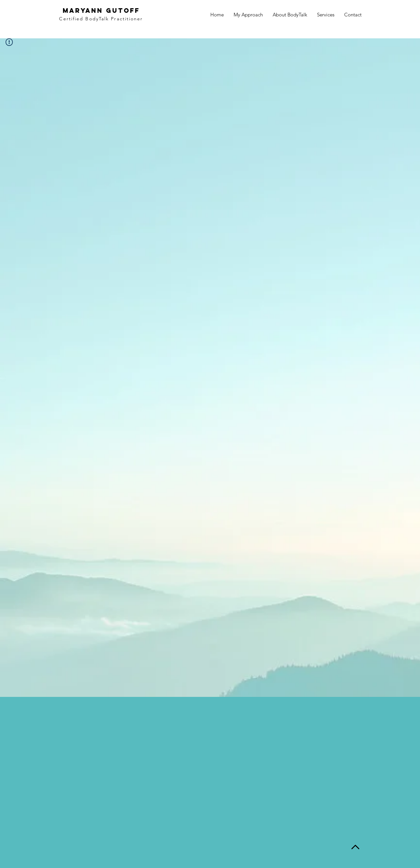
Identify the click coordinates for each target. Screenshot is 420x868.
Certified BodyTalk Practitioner (101, 19)
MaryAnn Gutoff (101, 10)
